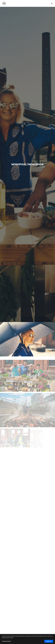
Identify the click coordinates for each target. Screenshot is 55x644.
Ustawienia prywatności (6, 641)
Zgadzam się (49, 641)
